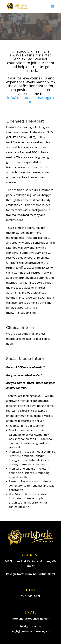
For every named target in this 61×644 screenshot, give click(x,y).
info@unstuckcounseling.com (30, 99)
